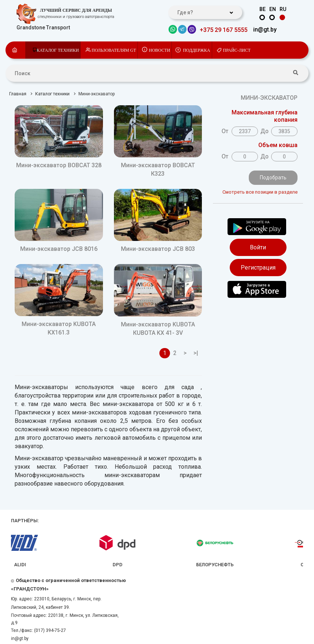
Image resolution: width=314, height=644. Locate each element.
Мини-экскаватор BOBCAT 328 (59, 165)
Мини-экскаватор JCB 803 (158, 249)
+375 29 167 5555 (224, 30)
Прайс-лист (237, 50)
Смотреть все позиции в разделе (260, 192)
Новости (159, 50)
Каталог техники (58, 50)
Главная (18, 94)
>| (196, 353)
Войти (258, 247)
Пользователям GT (114, 50)
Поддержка (196, 50)
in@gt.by (265, 30)
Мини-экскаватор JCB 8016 (59, 249)
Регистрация (258, 268)
